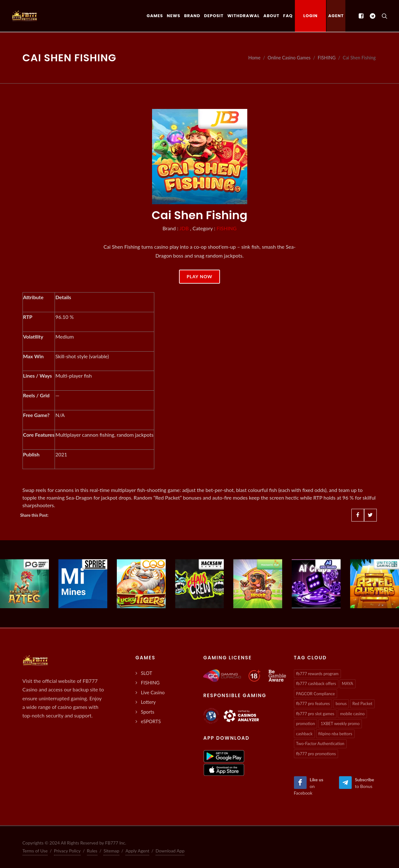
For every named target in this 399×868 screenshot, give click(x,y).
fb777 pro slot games (315, 714)
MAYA (348, 683)
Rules (92, 851)
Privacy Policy (67, 851)
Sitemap (111, 851)
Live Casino (153, 692)
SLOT (147, 673)
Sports (148, 712)
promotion (306, 723)
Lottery (148, 702)
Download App (170, 851)
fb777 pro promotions (316, 754)
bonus (341, 703)
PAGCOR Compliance (316, 694)
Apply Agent (137, 851)
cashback (304, 734)
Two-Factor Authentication (320, 744)
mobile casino (352, 714)
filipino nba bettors (335, 734)
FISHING (327, 58)
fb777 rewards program (317, 674)
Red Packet (362, 703)
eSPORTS (151, 721)
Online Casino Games (289, 58)
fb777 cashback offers (316, 683)
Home (254, 58)
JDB (184, 228)
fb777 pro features (313, 703)
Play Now (199, 276)
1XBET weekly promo (340, 723)
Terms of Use (35, 851)
